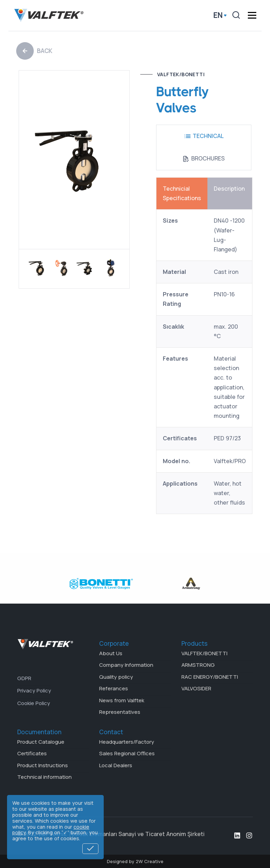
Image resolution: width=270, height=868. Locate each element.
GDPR (24, 678)
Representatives (120, 712)
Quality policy (116, 677)
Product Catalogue (41, 742)
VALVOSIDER (196, 688)
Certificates (32, 753)
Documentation (39, 732)
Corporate (114, 643)
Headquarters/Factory (127, 742)
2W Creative (150, 861)
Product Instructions (43, 765)
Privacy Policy (34, 691)
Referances (114, 688)
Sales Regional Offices (127, 753)
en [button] (218, 15)
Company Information (126, 665)
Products (194, 643)
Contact (111, 732)
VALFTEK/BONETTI (181, 74)
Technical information (44, 777)
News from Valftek (122, 700)
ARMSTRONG (198, 665)
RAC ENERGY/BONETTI (210, 677)
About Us (111, 653)
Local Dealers (116, 765)
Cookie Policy (34, 703)
